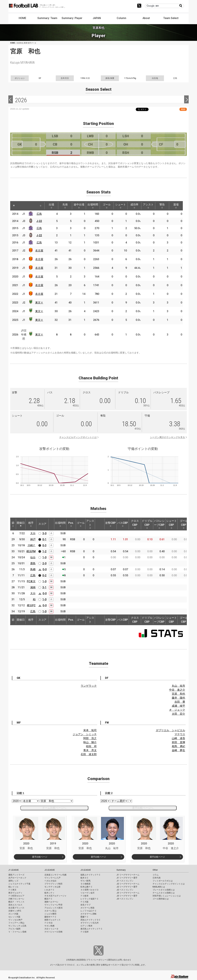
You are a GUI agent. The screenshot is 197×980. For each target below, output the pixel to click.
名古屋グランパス (16, 908)
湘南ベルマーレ (51, 902)
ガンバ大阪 (13, 914)
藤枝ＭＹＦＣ (50, 917)
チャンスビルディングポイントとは (78, 437)
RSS (183, 109)
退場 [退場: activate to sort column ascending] (176, 206)
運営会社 (112, 960)
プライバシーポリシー (96, 960)
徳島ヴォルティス (52, 920)
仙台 (33, 557)
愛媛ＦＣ (84, 917)
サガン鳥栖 (49, 926)
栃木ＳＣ (84, 878)
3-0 (44, 533)
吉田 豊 (180, 702)
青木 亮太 (90, 750)
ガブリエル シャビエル (170, 730)
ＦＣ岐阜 (84, 896)
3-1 (44, 587)
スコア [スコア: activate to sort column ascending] (42, 524)
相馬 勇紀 (178, 746)
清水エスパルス (15, 905)
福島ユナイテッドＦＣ (90, 875)
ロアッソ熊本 (86, 926)
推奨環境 (81, 960)
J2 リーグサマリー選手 (127, 887)
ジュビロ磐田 (50, 914)
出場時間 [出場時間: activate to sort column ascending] (93, 206)
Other (155, 870)
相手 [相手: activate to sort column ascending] (31, 524)
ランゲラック (89, 686)
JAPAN (97, 18)
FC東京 (31, 581)
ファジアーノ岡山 (16, 923)
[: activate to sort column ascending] (20, 206)
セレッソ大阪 (14, 917)
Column (121, 18)
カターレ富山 (50, 911)
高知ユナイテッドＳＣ (90, 920)
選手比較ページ (40, 857)
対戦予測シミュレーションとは (167, 896)
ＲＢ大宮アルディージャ (55, 896)
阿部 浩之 (90, 738)
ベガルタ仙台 (50, 881)
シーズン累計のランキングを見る (167, 437)
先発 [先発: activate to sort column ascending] (65, 206)
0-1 (44, 539)
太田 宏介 (178, 714)
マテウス (180, 734)
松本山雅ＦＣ (86, 887)
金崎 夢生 (178, 750)
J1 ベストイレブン (125, 881)
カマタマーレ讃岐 (88, 914)
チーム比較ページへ (54, 808)
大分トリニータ (51, 929)
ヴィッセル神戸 (15, 920)
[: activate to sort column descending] (14, 206)
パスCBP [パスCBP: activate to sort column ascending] (123, 524)
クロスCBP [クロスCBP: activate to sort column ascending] (135, 524)
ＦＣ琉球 (84, 932)
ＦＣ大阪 (84, 902)
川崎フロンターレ (16, 899)
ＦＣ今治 (48, 923)
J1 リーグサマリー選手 (127, 878)
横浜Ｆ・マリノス (16, 902)
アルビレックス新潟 (53, 908)
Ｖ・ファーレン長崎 (17, 932)
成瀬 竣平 (178, 706)
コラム (156, 875)
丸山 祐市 (178, 686)
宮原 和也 (178, 694)
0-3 (44, 545)
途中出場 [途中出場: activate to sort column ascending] (79, 206)
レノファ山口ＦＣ (88, 911)
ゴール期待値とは (161, 899)
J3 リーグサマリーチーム (128, 893)
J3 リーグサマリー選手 (127, 896)
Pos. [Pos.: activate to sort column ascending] (71, 524)
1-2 (44, 551)
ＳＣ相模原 (85, 884)
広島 (39, 214)
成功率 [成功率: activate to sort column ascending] (134, 206)
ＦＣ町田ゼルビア (16, 896)
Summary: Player (72, 18)
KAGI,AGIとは (159, 887)
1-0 (44, 557)
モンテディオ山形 (52, 887)
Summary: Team (47, 18)
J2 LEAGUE (50, 870)
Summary (121, 870)
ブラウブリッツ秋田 (53, 884)
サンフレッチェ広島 (17, 926)
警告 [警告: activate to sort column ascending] (162, 206)
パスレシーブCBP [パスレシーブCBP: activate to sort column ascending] (159, 524)
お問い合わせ (124, 960)
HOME (22, 18)
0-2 (44, 575)
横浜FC (31, 605)
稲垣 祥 (91, 746)
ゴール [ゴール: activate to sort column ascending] (107, 206)
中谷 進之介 (177, 690)
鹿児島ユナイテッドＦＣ (91, 929)
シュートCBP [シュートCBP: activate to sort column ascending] (171, 524)
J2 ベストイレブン (125, 890)
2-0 (44, 563)
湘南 (33, 587)
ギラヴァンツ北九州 (89, 923)
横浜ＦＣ (48, 899)
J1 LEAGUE (14, 870)
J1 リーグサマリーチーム (128, 875)
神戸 (33, 539)
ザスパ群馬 (85, 881)
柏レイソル (13, 887)
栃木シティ (49, 893)
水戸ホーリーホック (17, 878)
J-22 (39, 221)
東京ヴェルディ (15, 893)
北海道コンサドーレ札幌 (55, 875)
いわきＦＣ (49, 890)
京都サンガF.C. (15, 911)
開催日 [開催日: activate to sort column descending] (21, 524)
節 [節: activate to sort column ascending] (13, 524)
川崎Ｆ (32, 545)
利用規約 (71, 960)
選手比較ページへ (143, 808)
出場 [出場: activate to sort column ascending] (51, 206)
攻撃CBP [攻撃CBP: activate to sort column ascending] (110, 524)
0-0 (45, 569)
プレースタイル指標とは (164, 890)
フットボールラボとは (163, 881)
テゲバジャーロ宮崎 (53, 932)
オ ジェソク (177, 710)
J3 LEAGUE (86, 870)
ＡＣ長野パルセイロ (89, 890)
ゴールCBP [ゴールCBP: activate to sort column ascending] (184, 524)
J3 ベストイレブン (125, 899)
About (146, 18)
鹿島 (33, 563)
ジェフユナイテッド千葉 (19, 884)
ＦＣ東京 (12, 890)
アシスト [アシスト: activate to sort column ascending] (148, 206)
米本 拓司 (90, 730)
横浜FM (31, 551)
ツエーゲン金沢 (87, 893)
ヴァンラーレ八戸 (52, 878)
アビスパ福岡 (14, 929)
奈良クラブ (85, 905)
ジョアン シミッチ (85, 734)
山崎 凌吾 (178, 738)
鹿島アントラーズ (16, 875)
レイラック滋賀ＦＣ (89, 899)
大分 (33, 533)
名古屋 (39, 251)
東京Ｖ (39, 303)
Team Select (171, 18)
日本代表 (157, 878)
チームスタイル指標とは (164, 893)
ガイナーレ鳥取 (87, 908)
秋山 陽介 (90, 742)
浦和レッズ (13, 881)
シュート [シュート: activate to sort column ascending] (121, 206)
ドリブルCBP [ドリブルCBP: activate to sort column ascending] (147, 524)
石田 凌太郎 (89, 754)
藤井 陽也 (178, 698)
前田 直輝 (178, 742)
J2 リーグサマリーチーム (128, 884)
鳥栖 (33, 569)
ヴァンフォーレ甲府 (53, 905)
